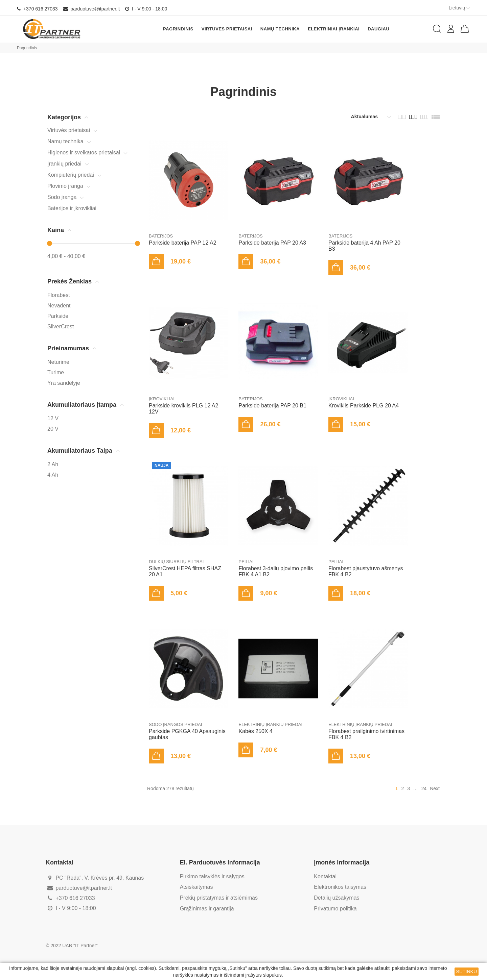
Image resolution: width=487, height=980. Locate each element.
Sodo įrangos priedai (175, 724)
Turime (56, 372)
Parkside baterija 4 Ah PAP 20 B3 (364, 246)
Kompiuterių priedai (71, 175)
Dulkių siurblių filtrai (176, 562)
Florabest (59, 295)
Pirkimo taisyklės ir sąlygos (212, 876)
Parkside (58, 316)
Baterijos (161, 236)
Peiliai (246, 562)
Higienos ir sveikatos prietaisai (84, 153)
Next (435, 788)
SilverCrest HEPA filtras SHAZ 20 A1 (185, 571)
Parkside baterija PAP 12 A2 (183, 243)
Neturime (58, 362)
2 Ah (53, 464)
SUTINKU (467, 972)
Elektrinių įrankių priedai (270, 724)
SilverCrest (61, 326)
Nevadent (59, 306)
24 (424, 788)
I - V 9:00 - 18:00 (146, 9)
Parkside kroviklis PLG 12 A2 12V (183, 409)
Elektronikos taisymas (340, 887)
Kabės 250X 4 (256, 731)
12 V (53, 418)
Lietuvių (460, 8)
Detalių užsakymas (337, 898)
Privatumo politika (335, 909)
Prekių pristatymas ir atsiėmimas (219, 898)
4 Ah (53, 475)
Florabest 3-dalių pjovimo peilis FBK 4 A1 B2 (276, 571)
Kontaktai (325, 876)
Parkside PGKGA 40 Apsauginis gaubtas (187, 734)
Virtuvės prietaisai (69, 130)
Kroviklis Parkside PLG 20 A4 (364, 406)
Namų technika (65, 141)
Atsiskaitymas (196, 887)
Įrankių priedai (64, 164)
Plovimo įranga (65, 186)
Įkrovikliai (162, 399)
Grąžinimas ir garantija (207, 909)
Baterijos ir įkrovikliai (72, 208)
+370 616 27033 (37, 9)
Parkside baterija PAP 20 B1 (272, 406)
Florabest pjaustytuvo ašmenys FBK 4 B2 (366, 571)
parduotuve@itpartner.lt (92, 9)
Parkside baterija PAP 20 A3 (272, 243)
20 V (53, 429)
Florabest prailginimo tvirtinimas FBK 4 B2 (366, 734)
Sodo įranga (62, 197)
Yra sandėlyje (64, 383)
